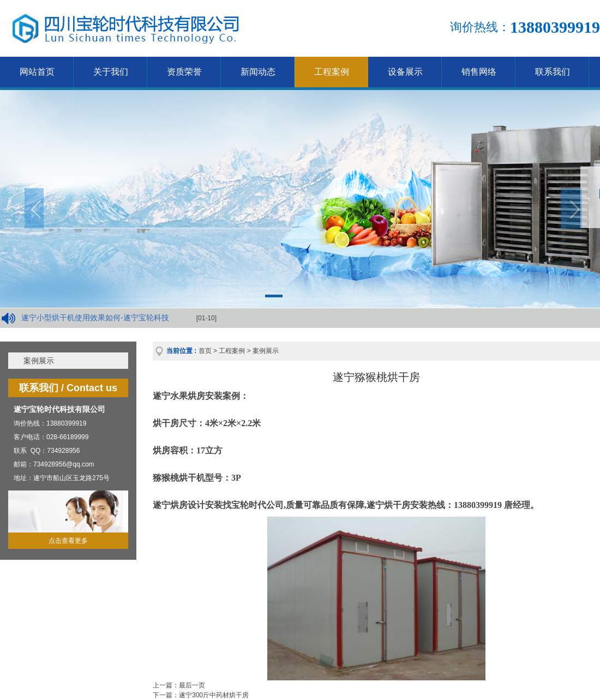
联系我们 (553, 72)
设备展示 (405, 72)
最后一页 (192, 685)
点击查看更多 (68, 541)
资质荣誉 (184, 72)
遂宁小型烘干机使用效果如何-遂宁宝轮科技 (95, 318)
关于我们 (111, 72)
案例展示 (39, 361)
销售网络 (479, 72)
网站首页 (37, 72)
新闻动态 (258, 72)
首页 (205, 351)
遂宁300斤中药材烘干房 (214, 695)
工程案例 (332, 72)
